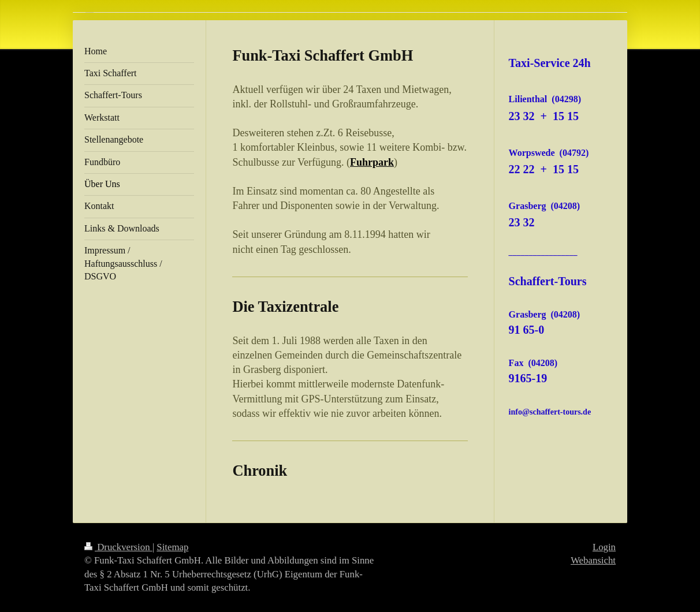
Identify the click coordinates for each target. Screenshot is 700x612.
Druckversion (118, 547)
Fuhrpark (372, 162)
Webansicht (593, 560)
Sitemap (172, 547)
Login (604, 547)
